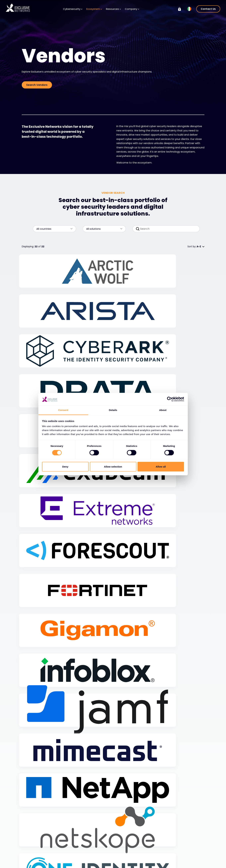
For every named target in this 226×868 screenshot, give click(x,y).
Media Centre (96, 853)
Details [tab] (113, 410)
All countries (53, 229)
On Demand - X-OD (188, 858)
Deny (65, 466)
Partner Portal (63, 863)
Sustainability (184, 853)
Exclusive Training (186, 843)
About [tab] (163, 410)
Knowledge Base (97, 848)
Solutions (30, 848)
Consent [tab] (63, 410)
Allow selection (113, 466)
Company (132, 9)
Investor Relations (186, 848)
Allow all (161, 466)
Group (181, 836)
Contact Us (208, 9)
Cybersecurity (73, 9)
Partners (61, 853)
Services (30, 853)
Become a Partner (67, 858)
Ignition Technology (188, 862)
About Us (125, 848)
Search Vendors (37, 85)
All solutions (103, 229)
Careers (124, 853)
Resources (113, 9)
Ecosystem (94, 9)
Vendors (61, 848)
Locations (125, 863)
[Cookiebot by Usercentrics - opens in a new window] (169, 399)
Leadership (126, 858)
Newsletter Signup (98, 858)
